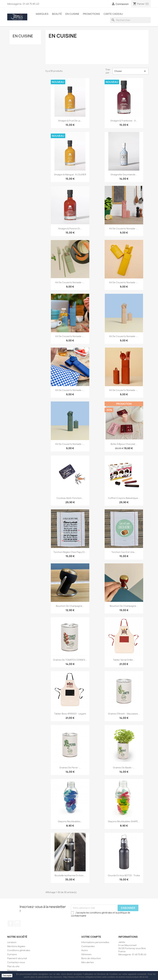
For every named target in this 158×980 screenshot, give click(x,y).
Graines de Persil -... (70, 768)
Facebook (11, 924)
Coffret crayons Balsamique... (124, 498)
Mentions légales (16, 946)
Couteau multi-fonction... (70, 498)
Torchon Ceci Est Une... (124, 552)
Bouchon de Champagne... (70, 606)
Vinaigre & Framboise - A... (124, 121)
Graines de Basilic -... (124, 768)
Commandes (88, 946)
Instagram (17, 924)
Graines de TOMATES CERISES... (70, 660)
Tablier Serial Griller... (124, 660)
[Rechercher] (130, 20)
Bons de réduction (91, 958)
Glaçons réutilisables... (70, 821)
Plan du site (13, 966)
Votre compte (91, 937)
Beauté (57, 14)
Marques (42, 14)
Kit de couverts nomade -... (124, 229)
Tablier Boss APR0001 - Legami (70, 714)
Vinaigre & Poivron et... (70, 229)
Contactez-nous (16, 962)
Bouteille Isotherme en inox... (70, 875)
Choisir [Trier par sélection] (131, 71)
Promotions (91, 14)
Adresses (86, 954)
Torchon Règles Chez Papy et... (70, 552)
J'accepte (7, 976)
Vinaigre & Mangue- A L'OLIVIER (70, 174)
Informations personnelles (95, 942)
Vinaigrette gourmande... (124, 174)
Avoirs (85, 950)
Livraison (12, 942)
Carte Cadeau (113, 14)
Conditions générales (19, 950)
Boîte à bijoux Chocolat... (124, 444)
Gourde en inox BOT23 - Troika (124, 875)
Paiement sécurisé (17, 958)
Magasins (12, 970)
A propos (12, 954)
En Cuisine (72, 14)
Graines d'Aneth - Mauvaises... (124, 714)
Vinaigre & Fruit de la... (70, 121)
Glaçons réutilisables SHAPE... (124, 821)
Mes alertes (88, 962)
